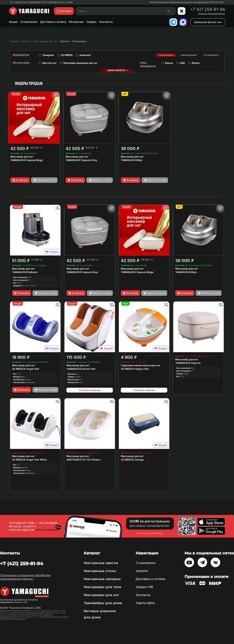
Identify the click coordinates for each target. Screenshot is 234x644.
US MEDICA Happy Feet (135, 369)
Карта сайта (145, 603)
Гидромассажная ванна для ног (141, 365)
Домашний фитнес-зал (208, 22)
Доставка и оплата (53, 22)
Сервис (91, 22)
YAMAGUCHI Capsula (188, 363)
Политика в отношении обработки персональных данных (25, 577)
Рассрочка (76, 22)
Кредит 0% (144, 587)
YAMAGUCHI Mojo (132, 160)
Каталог (142, 571)
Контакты (106, 22)
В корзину (20, 180)
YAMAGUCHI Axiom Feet (81, 369)
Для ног (65, 41)
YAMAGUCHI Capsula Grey (81, 160)
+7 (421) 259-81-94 (22, 563)
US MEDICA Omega (132, 460)
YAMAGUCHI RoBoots (25, 272)
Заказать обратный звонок (212, 14)
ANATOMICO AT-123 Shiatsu (84, 460)
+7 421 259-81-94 (208, 9)
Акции (13, 22)
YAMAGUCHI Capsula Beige (27, 160)
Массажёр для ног (23, 269)
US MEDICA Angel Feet (26, 369)
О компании (29, 22)
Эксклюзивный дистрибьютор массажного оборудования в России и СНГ (187, 2)
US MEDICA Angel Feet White (29, 460)
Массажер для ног (22, 157)
